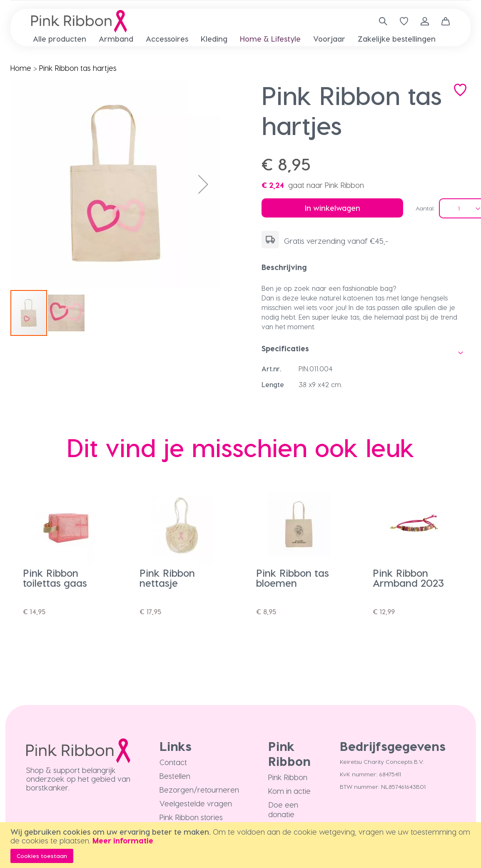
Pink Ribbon (288, 777)
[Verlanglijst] (404, 21)
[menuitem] (60, 39)
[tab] (366, 267)
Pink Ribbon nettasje (167, 578)
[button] (203, 184)
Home (21, 68)
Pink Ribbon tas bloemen (293, 578)
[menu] (240, 39)
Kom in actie (289, 791)
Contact (173, 762)
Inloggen (425, 21)
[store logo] (79, 21)
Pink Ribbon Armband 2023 (408, 578)
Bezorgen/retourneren (199, 789)
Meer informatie (123, 840)
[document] (242, 845)
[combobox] (380, 21)
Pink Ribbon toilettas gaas (55, 578)
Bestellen (175, 776)
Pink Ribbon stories (191, 817)
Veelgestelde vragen (196, 803)
